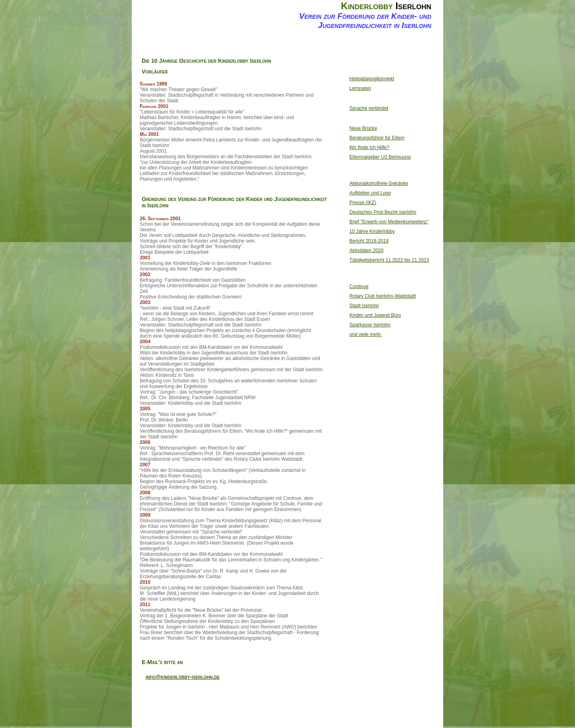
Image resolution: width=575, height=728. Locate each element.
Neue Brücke (363, 128)
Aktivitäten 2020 (366, 251)
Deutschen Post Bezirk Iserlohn (383, 212)
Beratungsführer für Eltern (377, 138)
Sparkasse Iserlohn (370, 325)
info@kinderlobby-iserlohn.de (183, 677)
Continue (359, 286)
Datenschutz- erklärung (410, 46)
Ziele (225, 43)
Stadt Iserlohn (364, 306)
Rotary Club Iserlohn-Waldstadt (383, 296)
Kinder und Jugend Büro (375, 315)
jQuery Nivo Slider (396, 714)
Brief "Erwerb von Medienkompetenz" (389, 222)
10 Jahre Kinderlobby (372, 231)
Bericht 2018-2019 (369, 241)
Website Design (329, 714)
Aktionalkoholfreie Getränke (379, 183)
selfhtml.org (304, 714)
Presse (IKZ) (363, 203)
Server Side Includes (234, 714)
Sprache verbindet (369, 108)
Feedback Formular (364, 46)
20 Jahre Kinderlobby (272, 46)
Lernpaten (360, 88)
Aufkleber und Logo (370, 193)
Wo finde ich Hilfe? (369, 147)
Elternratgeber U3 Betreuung (380, 157)
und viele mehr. (366, 334)
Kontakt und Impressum (318, 46)
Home (179, 43)
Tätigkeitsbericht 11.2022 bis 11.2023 (389, 260)
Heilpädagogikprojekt (372, 79)
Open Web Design (358, 714)
